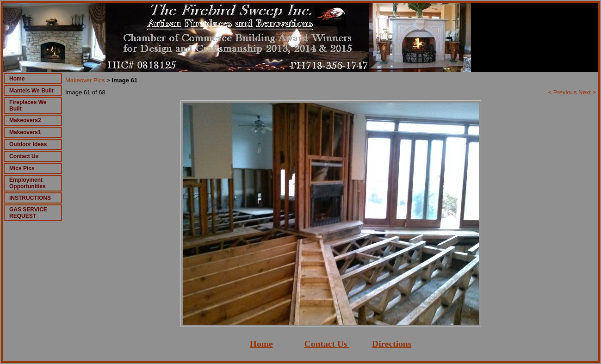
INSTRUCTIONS (30, 198)
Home (17, 79)
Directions (392, 344)
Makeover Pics (85, 80)
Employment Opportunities (28, 183)
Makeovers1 (25, 132)
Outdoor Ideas (28, 144)
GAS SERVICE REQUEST (28, 213)
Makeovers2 (25, 120)
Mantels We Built (31, 91)
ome (265, 344)
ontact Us (329, 344)
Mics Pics (22, 168)
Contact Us (24, 156)
